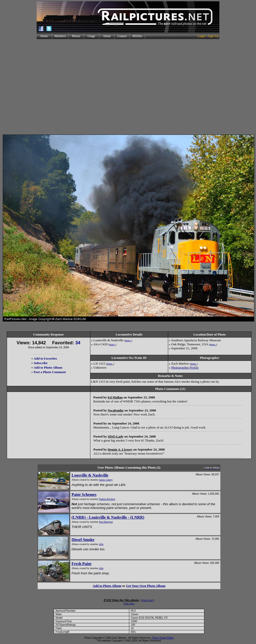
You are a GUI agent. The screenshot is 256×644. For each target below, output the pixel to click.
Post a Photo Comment (50, 372)
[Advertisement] (127, 87)
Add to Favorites (45, 358)
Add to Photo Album (48, 367)
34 (78, 343)
